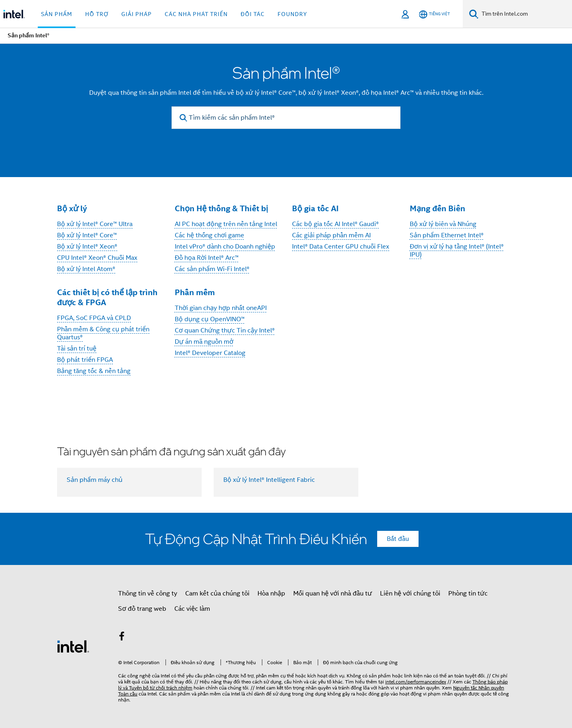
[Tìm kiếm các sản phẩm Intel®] (286, 118)
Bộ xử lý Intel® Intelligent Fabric (269, 480)
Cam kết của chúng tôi (217, 593)
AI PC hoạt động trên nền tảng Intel (226, 224)
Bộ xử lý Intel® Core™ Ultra (95, 224)
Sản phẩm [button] (57, 14)
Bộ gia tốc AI (315, 208)
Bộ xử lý (72, 208)
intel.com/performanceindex (416, 682)
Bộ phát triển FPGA (85, 360)
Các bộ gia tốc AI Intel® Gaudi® (335, 224)
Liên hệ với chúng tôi (410, 593)
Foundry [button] (292, 14)
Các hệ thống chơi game (209, 235)
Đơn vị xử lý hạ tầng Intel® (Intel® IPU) (457, 251)
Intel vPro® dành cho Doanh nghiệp (225, 247)
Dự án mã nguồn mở (204, 342)
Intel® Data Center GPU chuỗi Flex (341, 247)
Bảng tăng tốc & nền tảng (94, 371)
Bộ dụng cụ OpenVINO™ (210, 319)
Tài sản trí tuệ (77, 349)
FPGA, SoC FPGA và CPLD (94, 318)
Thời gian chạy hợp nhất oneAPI (221, 308)
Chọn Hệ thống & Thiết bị (221, 208)
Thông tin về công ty (148, 593)
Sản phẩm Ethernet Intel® (447, 235)
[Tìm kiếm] (474, 14)
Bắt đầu (398, 539)
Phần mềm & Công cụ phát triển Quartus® (103, 333)
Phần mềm (195, 292)
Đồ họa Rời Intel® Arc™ (207, 258)
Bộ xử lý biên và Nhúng (443, 224)
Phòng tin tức (468, 593)
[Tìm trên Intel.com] (525, 14)
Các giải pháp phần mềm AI (331, 235)
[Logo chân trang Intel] (73, 646)
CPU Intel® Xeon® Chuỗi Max (97, 258)
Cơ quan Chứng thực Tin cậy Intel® (225, 330)
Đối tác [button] (253, 14)
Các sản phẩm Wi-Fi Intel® (212, 269)
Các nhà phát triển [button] (196, 14)
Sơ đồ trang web (142, 609)
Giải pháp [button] (137, 14)
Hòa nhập (271, 593)
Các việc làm (192, 609)
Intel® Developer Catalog (210, 353)
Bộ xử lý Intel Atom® (86, 269)
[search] (183, 118)
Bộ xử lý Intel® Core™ (87, 235)
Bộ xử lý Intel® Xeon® (87, 247)
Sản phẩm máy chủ (95, 480)
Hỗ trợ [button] (97, 14)
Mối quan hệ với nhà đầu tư (333, 593)
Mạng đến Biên (437, 208)
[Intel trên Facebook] (122, 638)
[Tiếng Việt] (434, 14)
